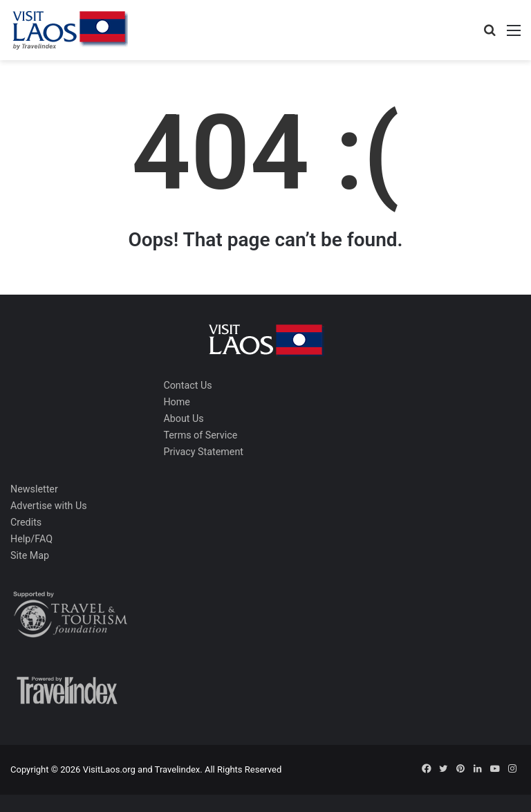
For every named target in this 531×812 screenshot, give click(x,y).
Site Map (30, 555)
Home (176, 402)
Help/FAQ (31, 539)
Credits (26, 522)
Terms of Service (200, 435)
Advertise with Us (49, 506)
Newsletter (34, 489)
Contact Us (187, 385)
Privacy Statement (203, 452)
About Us (183, 418)
